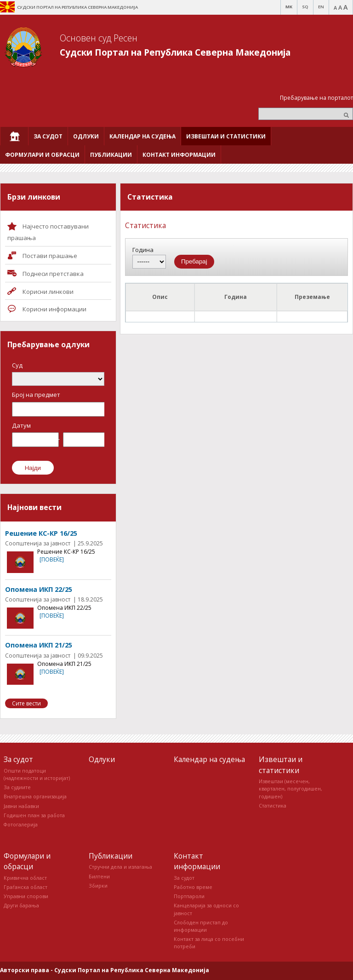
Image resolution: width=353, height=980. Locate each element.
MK (289, 7)
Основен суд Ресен (99, 38)
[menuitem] (14, 136)
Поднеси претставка (53, 274)
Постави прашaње (50, 256)
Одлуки (102, 759)
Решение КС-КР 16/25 (41, 533)
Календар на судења (209, 759)
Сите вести (26, 703)
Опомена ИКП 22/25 (39, 589)
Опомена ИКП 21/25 (39, 645)
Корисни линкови (48, 292)
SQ (305, 7)
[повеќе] (52, 559)
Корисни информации (54, 309)
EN (321, 7)
